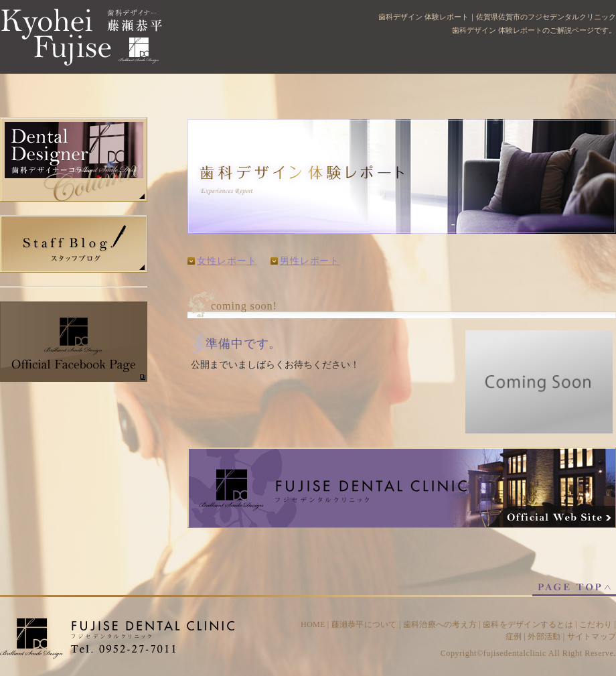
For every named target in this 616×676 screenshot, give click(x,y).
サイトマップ (592, 636)
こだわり (596, 624)
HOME (313, 624)
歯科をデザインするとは (528, 624)
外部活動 (544, 636)
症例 (514, 636)
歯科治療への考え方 (440, 624)
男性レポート (310, 261)
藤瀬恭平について (364, 624)
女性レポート (227, 261)
